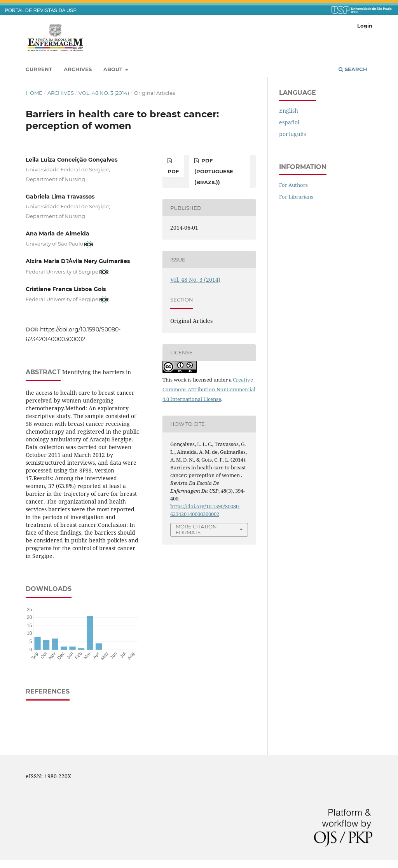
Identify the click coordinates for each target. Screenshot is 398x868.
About (114, 69)
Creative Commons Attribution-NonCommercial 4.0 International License (209, 389)
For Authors (293, 185)
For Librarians (296, 197)
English (289, 111)
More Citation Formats (196, 529)
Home (34, 93)
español (289, 122)
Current (39, 69)
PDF (173, 171)
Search (353, 69)
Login (365, 26)
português (292, 134)
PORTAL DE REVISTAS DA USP (41, 10)
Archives (78, 69)
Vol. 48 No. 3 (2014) (104, 93)
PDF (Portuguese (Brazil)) (214, 171)
